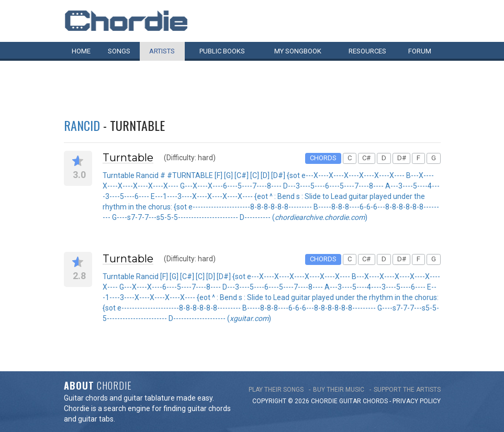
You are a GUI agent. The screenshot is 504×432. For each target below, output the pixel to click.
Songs (119, 51)
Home (81, 51)
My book (298, 51)
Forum (420, 51)
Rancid (82, 125)
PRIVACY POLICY (417, 401)
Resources (367, 51)
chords (375, 401)
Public (222, 51)
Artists (162, 51)
